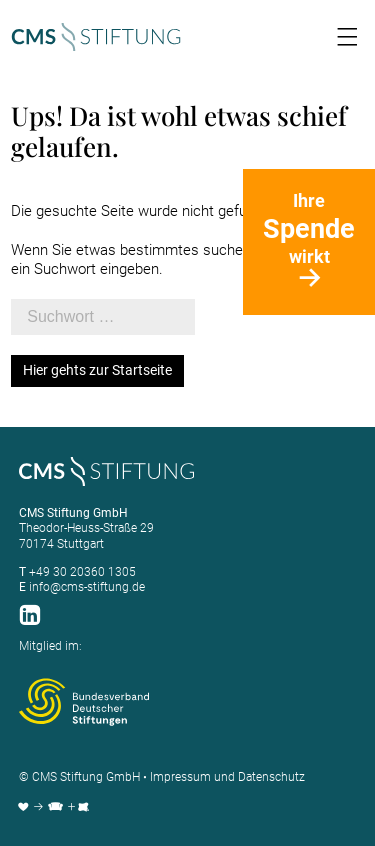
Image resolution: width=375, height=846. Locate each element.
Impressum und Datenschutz (227, 777)
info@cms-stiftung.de (87, 587)
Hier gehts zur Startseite (97, 370)
